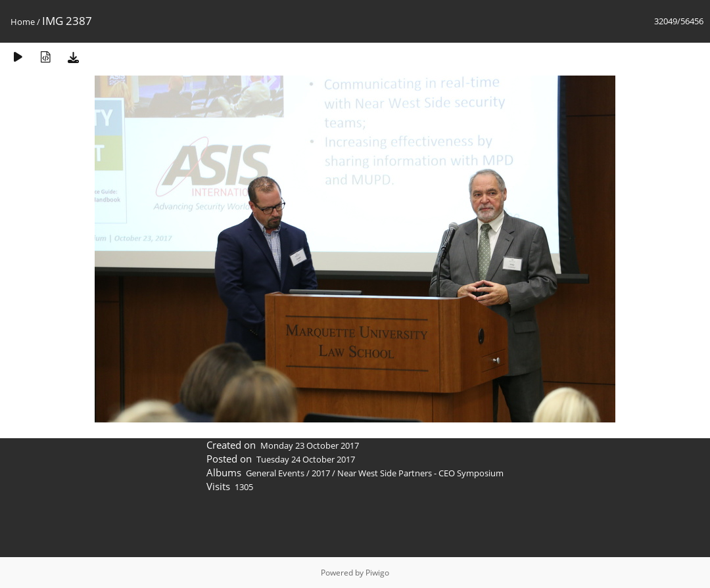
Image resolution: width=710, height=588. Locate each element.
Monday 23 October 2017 (310, 445)
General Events (275, 473)
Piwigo (377, 573)
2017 (321, 473)
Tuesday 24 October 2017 (306, 459)
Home (23, 22)
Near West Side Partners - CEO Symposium (420, 473)
